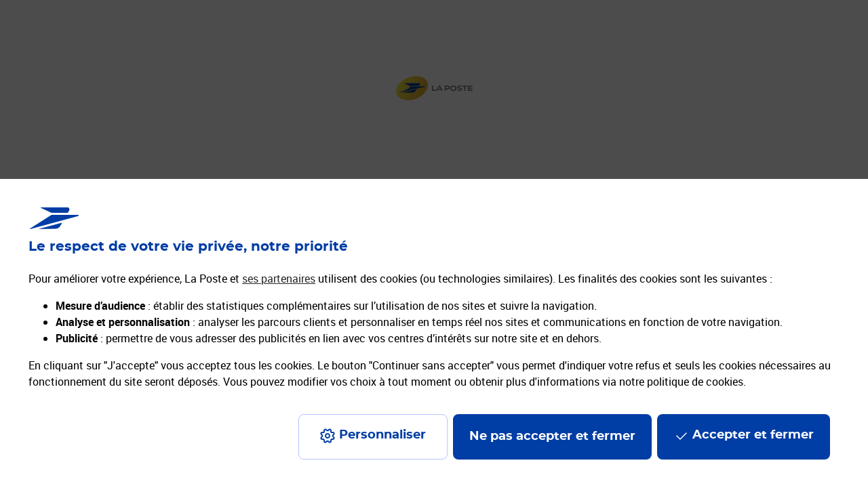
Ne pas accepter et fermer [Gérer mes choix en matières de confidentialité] (552, 436)
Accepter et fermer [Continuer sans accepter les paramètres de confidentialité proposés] (753, 435)
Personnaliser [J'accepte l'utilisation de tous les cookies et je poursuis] (382, 435)
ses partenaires (279, 279)
